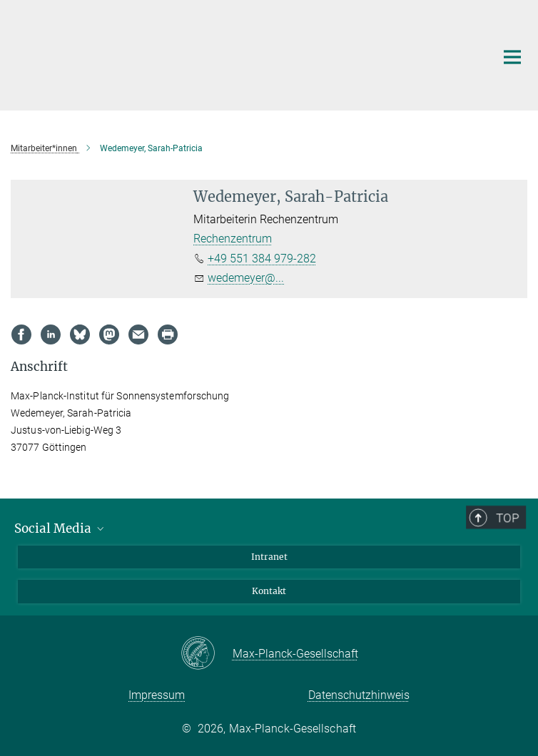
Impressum (157, 695)
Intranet (269, 557)
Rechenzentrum (233, 239)
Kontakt (269, 591)
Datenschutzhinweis (359, 695)
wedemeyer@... (246, 278)
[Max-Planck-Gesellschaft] (207, 654)
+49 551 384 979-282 (262, 259)
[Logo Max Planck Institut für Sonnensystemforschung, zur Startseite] (225, 53)
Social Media (60, 528)
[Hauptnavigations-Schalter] (512, 57)
